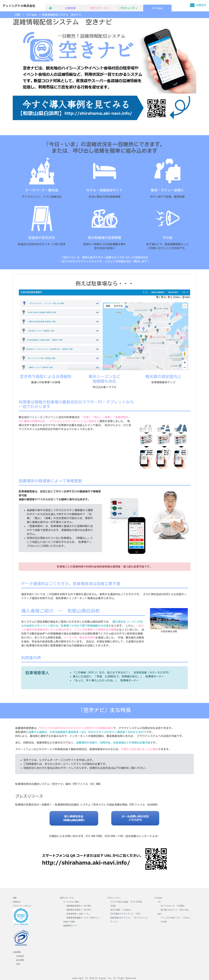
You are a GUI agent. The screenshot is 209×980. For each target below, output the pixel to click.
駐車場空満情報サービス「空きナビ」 (83, 918)
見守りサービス (99, 8)
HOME (15, 898)
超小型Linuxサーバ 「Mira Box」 (175, 910)
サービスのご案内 (71, 902)
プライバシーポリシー (23, 906)
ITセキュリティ (128, 8)
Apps (159, 914)
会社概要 (20, 960)
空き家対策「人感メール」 (78, 914)
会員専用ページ (70, 926)
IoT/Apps (157, 8)
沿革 (18, 964)
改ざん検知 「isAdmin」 (121, 910)
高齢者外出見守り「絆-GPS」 (79, 910)
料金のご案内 (69, 922)
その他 (164, 922)
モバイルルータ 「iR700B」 (173, 906)
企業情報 (70, 8)
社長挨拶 (20, 956)
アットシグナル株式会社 (19, 6)
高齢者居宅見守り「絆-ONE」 (79, 906)
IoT (159, 902)
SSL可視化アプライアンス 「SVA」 (126, 914)
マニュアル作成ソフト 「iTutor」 (176, 918)
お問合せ (17, 902)
